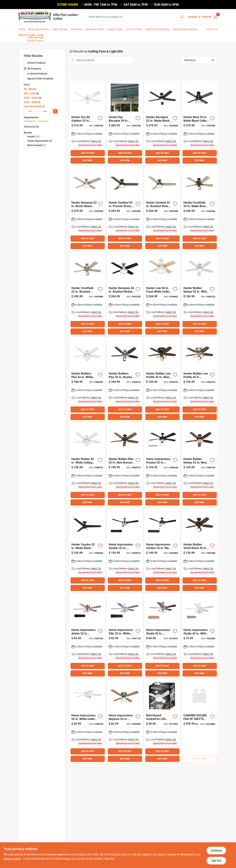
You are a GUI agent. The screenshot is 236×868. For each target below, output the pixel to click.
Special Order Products (40, 79)
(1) (37, 145)
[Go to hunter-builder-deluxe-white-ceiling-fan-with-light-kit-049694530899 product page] (199, 294)
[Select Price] (55, 111)
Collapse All (29, 121)
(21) (34, 137)
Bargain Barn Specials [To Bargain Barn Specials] (185, 29)
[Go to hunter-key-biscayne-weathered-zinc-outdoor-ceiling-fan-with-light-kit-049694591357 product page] (125, 123)
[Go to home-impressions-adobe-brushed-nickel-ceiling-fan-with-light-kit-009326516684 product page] (87, 636)
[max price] (45, 111)
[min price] (30, 111)
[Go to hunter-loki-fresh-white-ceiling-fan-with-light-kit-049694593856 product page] (162, 294)
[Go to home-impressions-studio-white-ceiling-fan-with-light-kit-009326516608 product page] (199, 636)
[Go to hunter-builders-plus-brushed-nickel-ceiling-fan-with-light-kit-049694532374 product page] (125, 379)
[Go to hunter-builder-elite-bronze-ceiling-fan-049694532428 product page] (125, 465)
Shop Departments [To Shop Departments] (39, 29)
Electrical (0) (32, 127)
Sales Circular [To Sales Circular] (60, 29)
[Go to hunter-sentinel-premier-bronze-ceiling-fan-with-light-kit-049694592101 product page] (125, 208)
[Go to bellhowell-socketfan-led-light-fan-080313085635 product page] (162, 721)
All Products (34, 69)
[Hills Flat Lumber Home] (35, 17)
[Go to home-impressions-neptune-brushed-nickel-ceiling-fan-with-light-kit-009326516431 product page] (125, 721)
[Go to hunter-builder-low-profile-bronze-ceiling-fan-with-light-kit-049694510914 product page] (162, 379)
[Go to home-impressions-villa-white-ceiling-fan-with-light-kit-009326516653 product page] (125, 636)
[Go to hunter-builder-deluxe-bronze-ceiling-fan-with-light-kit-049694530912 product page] (199, 465)
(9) (40, 141)
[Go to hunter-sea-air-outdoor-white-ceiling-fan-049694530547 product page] (87, 123)
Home (22, 29)
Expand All (43, 121)
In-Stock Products (37, 74)
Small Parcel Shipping (158, 29)
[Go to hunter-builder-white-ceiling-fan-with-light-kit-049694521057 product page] (87, 465)
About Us (212, 29)
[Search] (182, 17)
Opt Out (216, 861)
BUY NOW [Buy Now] (88, 160)
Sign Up (207, 17)
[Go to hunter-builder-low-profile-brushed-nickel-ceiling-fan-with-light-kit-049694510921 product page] (199, 379)
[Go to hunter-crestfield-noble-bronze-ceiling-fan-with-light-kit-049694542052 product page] (199, 208)
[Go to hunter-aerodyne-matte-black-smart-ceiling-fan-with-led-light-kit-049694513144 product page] (162, 123)
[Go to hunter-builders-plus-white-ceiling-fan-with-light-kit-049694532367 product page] (87, 379)
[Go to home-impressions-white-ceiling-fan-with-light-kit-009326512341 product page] (87, 721)
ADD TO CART (88, 153)
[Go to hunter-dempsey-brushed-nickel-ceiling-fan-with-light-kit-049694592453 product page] (125, 294)
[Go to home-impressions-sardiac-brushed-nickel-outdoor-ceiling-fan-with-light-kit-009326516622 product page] (125, 550)
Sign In (192, 17)
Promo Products (36, 63)
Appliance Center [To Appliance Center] (95, 29)
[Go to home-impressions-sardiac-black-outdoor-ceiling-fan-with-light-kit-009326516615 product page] (162, 550)
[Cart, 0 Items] (216, 17)
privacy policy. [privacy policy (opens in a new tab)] (13, 859)
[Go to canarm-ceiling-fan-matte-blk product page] (199, 721)
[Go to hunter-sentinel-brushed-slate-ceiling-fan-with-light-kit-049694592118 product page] (162, 208)
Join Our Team (134, 29)
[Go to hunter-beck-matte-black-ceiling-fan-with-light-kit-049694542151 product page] (199, 123)
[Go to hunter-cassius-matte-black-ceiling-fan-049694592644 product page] (87, 550)
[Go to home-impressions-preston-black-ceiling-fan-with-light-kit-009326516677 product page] (162, 465)
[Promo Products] (25, 63)
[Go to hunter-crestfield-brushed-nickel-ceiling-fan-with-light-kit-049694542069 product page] (87, 294)
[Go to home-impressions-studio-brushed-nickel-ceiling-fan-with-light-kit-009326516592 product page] (162, 636)
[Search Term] (136, 17)
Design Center (115, 29)
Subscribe (76, 29)
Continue (216, 851)
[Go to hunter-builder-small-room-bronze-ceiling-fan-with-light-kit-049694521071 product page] (199, 550)
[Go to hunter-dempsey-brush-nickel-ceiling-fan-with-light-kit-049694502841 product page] (87, 208)
